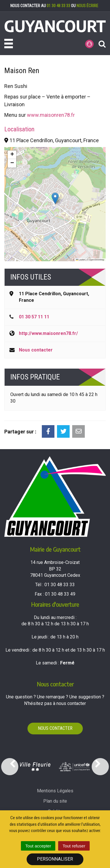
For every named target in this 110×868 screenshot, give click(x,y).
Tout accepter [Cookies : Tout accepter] (38, 846)
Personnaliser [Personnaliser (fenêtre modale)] (55, 859)
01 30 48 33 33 (58, 6)
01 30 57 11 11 (34, 317)
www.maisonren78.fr (51, 115)
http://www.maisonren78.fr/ (48, 333)
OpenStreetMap (97, 260)
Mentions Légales (55, 791)
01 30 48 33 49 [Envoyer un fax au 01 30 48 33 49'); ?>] (60, 594)
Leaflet (80, 260)
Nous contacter (36, 350)
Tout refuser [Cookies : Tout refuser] (74, 846)
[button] (55, 198)
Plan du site (55, 801)
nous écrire (87, 6)
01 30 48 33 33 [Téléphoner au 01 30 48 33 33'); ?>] (60, 585)
